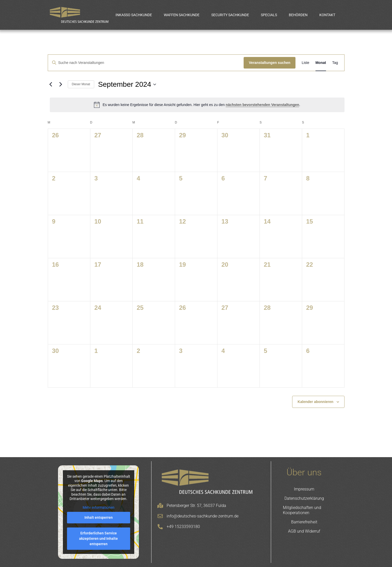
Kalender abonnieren (315, 402)
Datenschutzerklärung (304, 498)
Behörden (298, 15)
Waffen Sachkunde (182, 15)
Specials (269, 15)
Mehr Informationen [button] (98, 507)
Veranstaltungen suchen (270, 63)
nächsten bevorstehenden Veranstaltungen (262, 105)
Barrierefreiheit (304, 522)
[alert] (197, 105)
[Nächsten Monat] (61, 84)
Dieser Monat (81, 84)
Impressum (304, 489)
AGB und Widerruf (304, 531)
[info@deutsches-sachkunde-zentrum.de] (160, 516)
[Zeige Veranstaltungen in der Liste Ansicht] (305, 63)
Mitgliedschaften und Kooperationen (302, 510)
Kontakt (327, 15)
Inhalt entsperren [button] (98, 517)
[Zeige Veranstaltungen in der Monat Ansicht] (321, 63)
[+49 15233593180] (160, 527)
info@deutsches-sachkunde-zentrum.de (203, 516)
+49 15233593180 (183, 527)
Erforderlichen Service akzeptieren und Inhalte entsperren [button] (98, 539)
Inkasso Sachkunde (134, 15)
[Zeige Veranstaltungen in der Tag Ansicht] (335, 63)
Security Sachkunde (230, 15)
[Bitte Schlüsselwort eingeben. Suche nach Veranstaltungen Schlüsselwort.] (146, 63)
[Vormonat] (51, 84)
